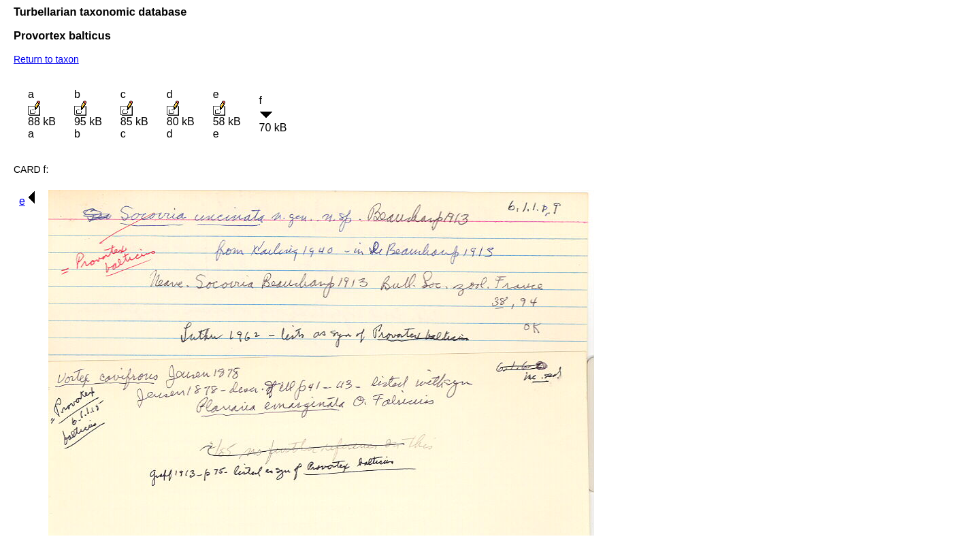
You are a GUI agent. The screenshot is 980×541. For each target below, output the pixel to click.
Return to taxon (46, 59)
